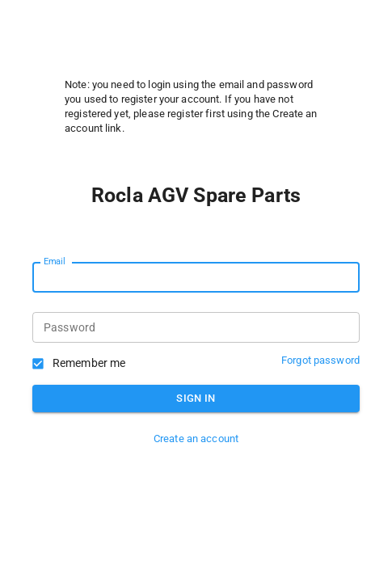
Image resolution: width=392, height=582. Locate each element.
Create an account (196, 439)
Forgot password (320, 360)
